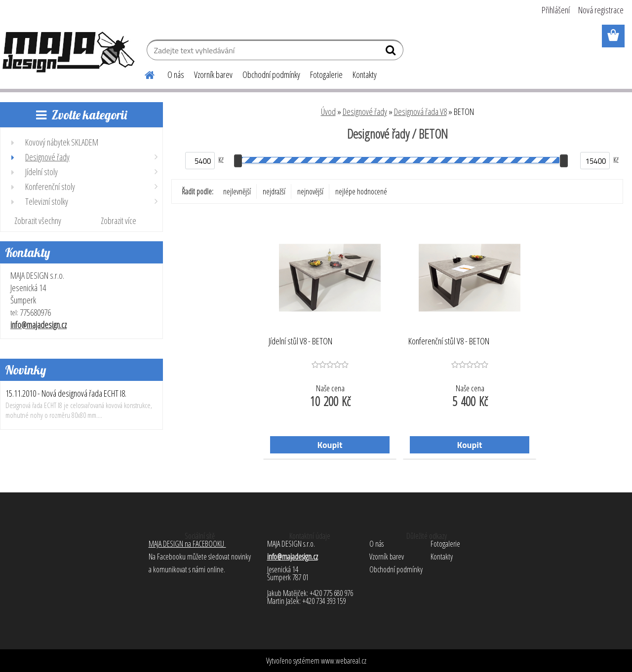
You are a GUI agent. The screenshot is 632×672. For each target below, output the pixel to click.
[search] (392, 52)
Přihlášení (556, 10)
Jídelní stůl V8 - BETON (300, 341)
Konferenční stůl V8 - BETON (449, 341)
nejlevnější (237, 191)
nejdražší (274, 191)
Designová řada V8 (420, 112)
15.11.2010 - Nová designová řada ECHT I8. (66, 393)
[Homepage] (144, 74)
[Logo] (68, 51)
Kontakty (365, 75)
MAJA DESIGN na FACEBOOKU (187, 544)
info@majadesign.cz (39, 325)
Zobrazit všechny (38, 221)
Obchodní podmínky (271, 75)
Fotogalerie (326, 75)
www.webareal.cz (344, 661)
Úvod (328, 112)
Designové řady (365, 112)
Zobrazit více (118, 221)
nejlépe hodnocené (361, 191)
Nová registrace (601, 10)
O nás (176, 75)
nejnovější (310, 191)
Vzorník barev (213, 75)
